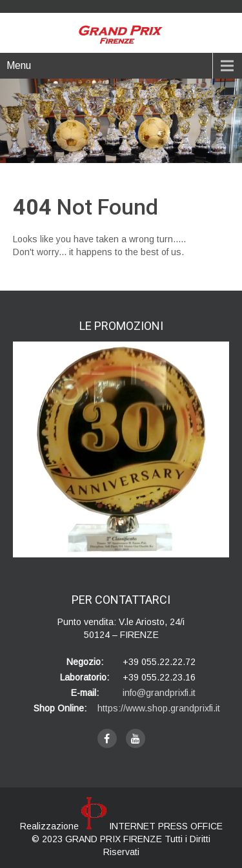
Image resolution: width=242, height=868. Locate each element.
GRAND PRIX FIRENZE (115, 839)
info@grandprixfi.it (159, 693)
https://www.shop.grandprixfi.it (159, 708)
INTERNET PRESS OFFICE (152, 826)
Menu (19, 65)
